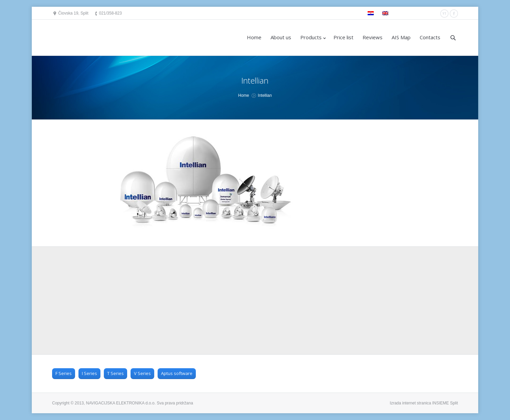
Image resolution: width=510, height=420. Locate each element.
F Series (64, 373)
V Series (142, 373)
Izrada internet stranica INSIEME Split (424, 403)
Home (244, 95)
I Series (89, 373)
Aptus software (177, 373)
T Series (115, 373)
